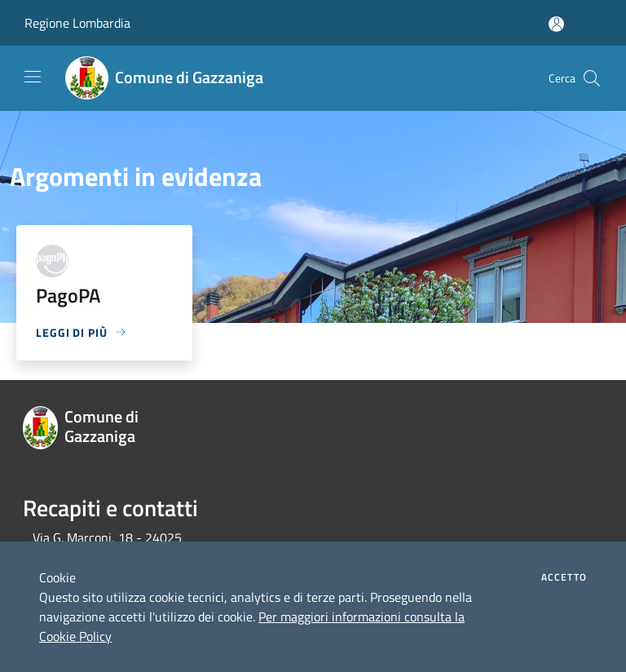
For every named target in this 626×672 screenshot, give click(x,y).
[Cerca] (592, 78)
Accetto (564, 577)
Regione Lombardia (77, 23)
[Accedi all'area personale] (556, 24)
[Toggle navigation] (33, 77)
